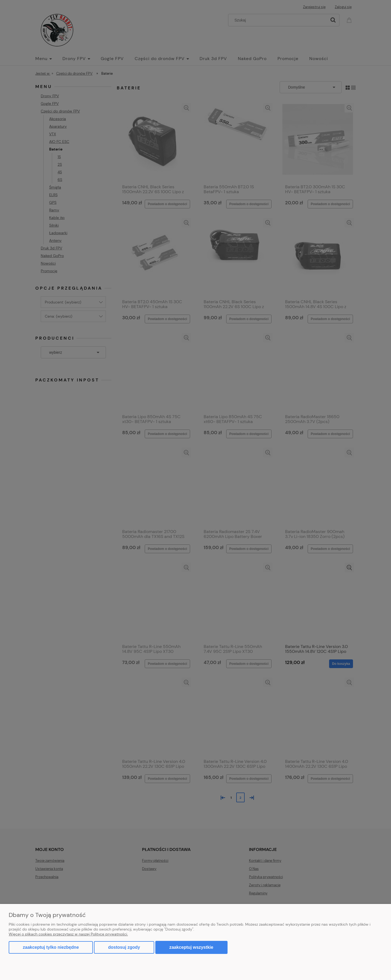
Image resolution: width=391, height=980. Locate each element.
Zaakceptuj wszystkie (191, 947)
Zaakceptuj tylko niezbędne (51, 947)
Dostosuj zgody (124, 947)
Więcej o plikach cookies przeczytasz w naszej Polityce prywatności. (68, 934)
